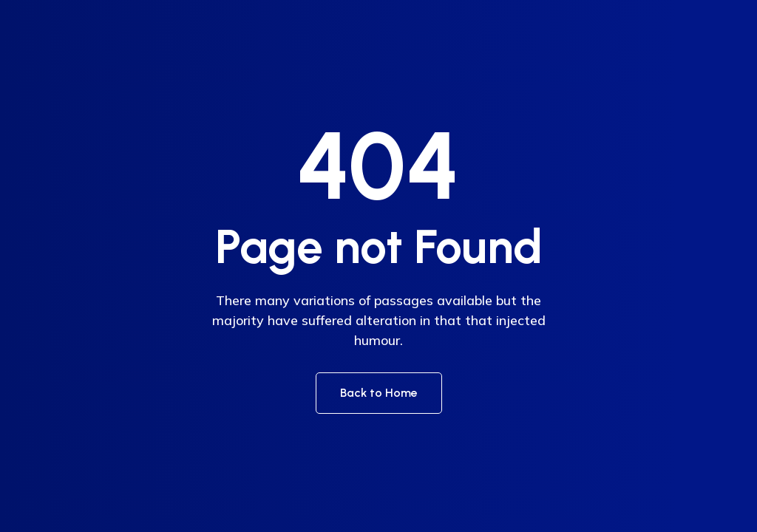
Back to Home (379, 393)
